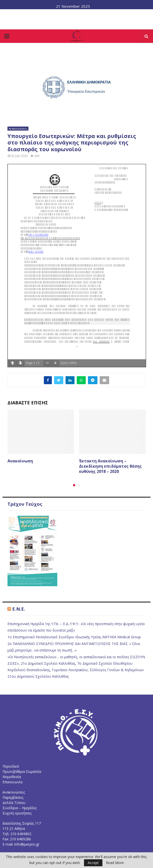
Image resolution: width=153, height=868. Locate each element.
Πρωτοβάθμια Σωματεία (22, 771)
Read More (115, 863)
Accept (93, 863)
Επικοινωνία (130, 14)
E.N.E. (19, 609)
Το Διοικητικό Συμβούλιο (34, 14)
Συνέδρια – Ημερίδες (20, 808)
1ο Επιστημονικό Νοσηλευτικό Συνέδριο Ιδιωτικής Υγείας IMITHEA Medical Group (74, 637)
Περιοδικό (11, 766)
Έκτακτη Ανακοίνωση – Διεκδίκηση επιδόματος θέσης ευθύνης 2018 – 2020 (110, 466)
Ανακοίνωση (20, 461)
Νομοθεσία (69, 14)
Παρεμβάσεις (13, 797)
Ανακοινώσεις (18, 129)
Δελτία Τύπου (14, 803)
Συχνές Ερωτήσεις (99, 14)
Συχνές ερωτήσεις (17, 813)
